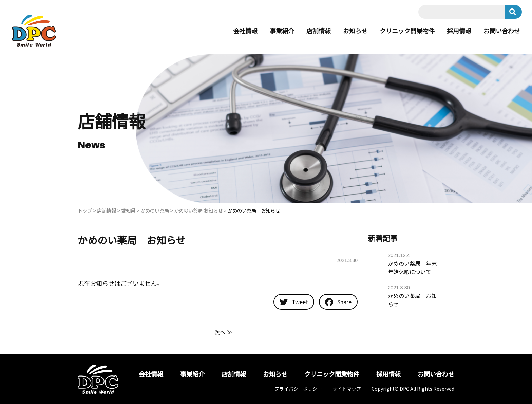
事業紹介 (282, 31)
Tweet (294, 302)
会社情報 (245, 31)
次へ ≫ (223, 332)
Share (338, 302)
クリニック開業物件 (407, 31)
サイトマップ (347, 389)
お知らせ (355, 31)
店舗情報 (319, 31)
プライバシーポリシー (298, 389)
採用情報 (459, 31)
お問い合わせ (502, 31)
